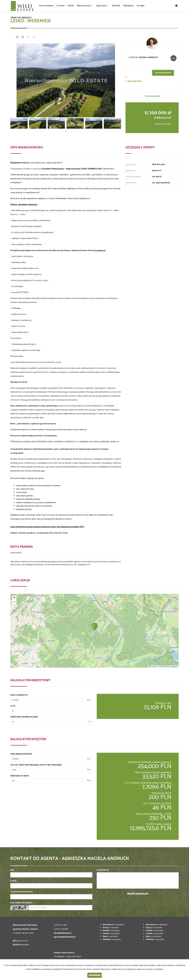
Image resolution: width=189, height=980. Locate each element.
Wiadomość (103, 870)
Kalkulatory (128, 6)
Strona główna (46, 6)
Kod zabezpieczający (21, 903)
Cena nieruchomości (21, 754)
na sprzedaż (157, 925)
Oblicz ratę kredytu (163, 124)
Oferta (71, 6)
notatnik (116, 6)
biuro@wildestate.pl (62, 933)
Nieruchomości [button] (85, 6)
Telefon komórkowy (22, 892)
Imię (12, 870)
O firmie (60, 6)
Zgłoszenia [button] (102, 6)
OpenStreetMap (164, 666)
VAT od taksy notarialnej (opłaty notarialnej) (36, 765)
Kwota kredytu (19, 695)
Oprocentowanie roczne (24, 717)
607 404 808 (133, 81)
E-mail (14, 881)
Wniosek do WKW (20, 776)
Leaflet (152, 666)
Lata (13, 706)
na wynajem (113, 925)
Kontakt (141, 6)
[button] (94, 627)
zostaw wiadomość (163, 73)
